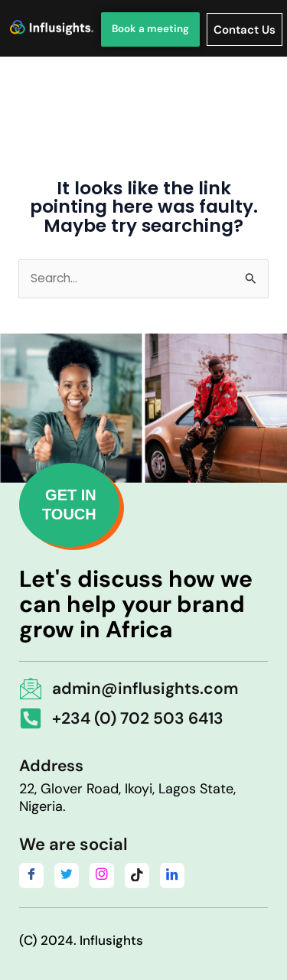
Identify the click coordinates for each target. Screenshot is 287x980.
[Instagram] (102, 876)
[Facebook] (31, 876)
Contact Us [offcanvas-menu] (245, 30)
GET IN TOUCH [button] (69, 505)
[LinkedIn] (172, 876)
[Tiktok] (137, 876)
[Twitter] (67, 876)
